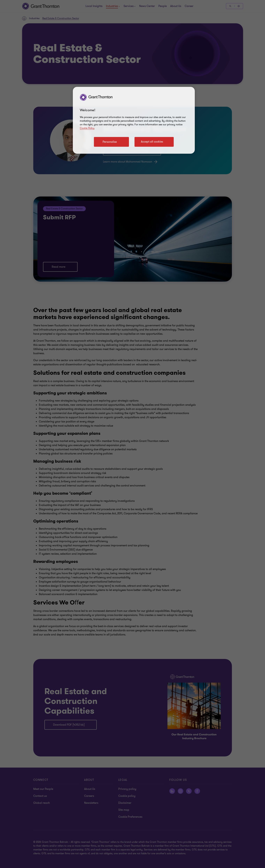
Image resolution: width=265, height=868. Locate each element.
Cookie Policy (87, 128)
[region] (134, 120)
